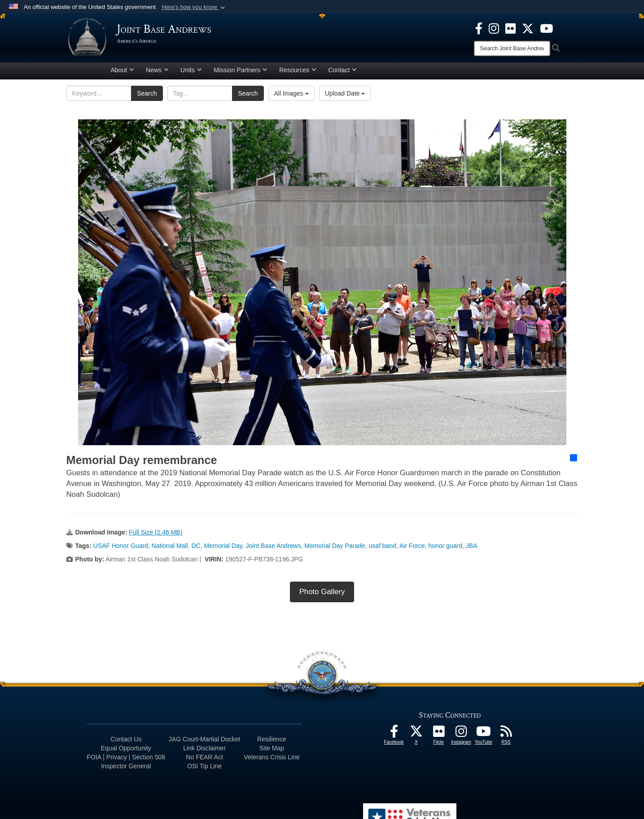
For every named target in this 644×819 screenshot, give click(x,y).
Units (191, 73)
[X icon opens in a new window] (528, 28)
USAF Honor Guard (121, 549)
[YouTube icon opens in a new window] (546, 28)
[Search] (512, 48)
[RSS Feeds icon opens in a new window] (506, 737)
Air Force (412, 549)
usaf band (382, 549)
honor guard (446, 549)
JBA (472, 549)
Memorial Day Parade (335, 549)
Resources (298, 73)
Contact (342, 73)
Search (147, 96)
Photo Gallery (322, 595)
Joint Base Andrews (273, 549)
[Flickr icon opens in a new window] (510, 28)
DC (196, 549)
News (157, 73)
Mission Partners (241, 73)
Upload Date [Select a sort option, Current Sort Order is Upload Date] (345, 96)
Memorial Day (223, 549)
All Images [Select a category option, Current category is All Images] (291, 96)
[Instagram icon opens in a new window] (494, 28)
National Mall (170, 549)
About (123, 73)
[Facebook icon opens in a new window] (479, 28)
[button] (194, 7)
